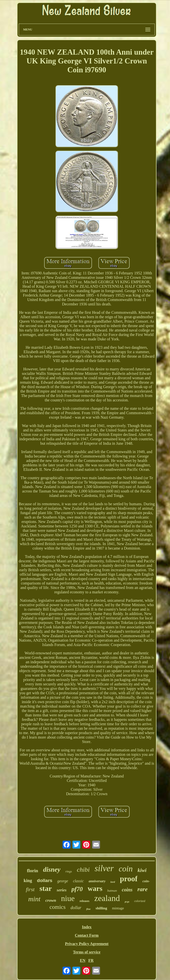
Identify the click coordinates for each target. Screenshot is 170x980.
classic (78, 881)
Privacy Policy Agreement (87, 944)
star (46, 888)
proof (129, 879)
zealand (107, 898)
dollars (45, 880)
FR (91, 960)
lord (113, 882)
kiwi (142, 870)
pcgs (127, 902)
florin (32, 871)
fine (88, 909)
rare (143, 889)
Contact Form (87, 935)
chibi (83, 870)
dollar (76, 908)
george (63, 881)
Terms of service (87, 952)
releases (85, 901)
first (30, 889)
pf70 (77, 889)
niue (68, 898)
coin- (146, 881)
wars (95, 888)
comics (58, 907)
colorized (140, 901)
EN (83, 960)
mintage (118, 908)
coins (127, 890)
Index (87, 927)
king (28, 881)
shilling (101, 908)
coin (126, 869)
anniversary (97, 881)
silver (104, 868)
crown (51, 900)
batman (112, 891)
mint (34, 899)
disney (52, 869)
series (62, 890)
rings (69, 871)
